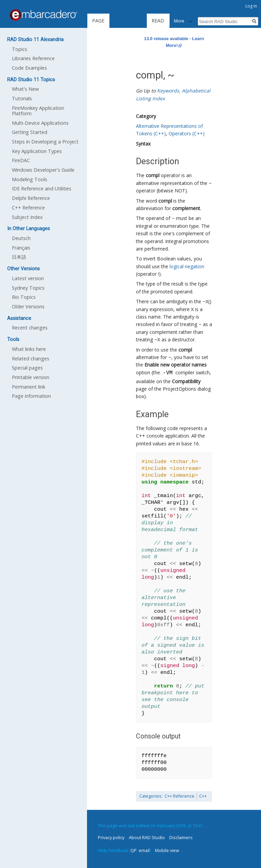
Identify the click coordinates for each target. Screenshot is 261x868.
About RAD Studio (147, 837)
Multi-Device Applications (40, 123)
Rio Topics (24, 297)
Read (140, 21)
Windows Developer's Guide (43, 170)
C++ (203, 796)
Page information (31, 396)
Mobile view (167, 850)
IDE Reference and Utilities (42, 189)
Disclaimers (181, 837)
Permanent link (29, 387)
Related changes (31, 359)
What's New (25, 89)
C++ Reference (179, 796)
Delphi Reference (31, 198)
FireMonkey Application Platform (38, 111)
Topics (20, 49)
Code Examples (29, 68)
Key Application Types (37, 151)
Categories (150, 796)
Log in (251, 6)
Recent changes (30, 328)
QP (134, 850)
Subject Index (27, 217)
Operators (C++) (187, 133)
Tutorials (22, 98)
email (144, 850)
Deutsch (21, 238)
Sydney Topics (28, 288)
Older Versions (28, 307)
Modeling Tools (30, 179)
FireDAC (21, 160)
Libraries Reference (33, 58)
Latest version (28, 278)
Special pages (27, 368)
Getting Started (30, 132)
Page (98, 21)
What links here (29, 349)
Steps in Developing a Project (45, 142)
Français (21, 248)
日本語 (19, 257)
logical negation (187, 266)
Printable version (31, 377)
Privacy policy (111, 837)
